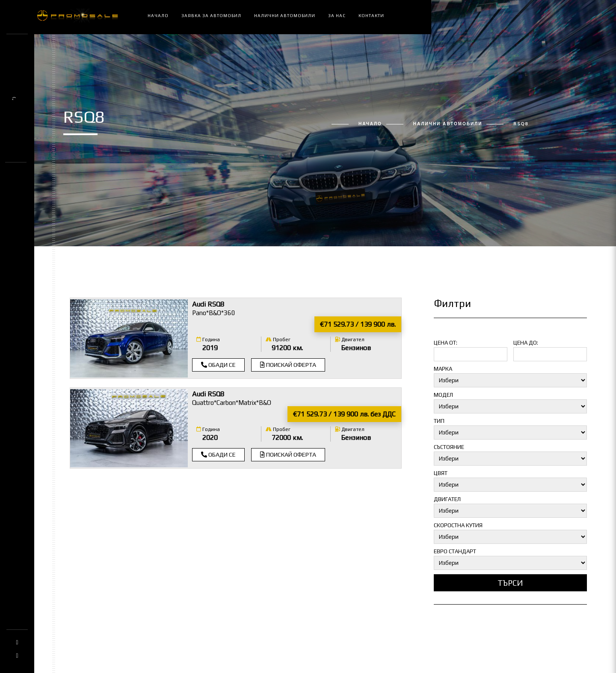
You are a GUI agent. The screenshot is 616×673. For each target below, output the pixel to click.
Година (208, 339)
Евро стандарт (455, 551)
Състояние (449, 447)
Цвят (441, 473)
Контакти (371, 16)
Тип (439, 421)
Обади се (218, 365)
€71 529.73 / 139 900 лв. (358, 324)
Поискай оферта (288, 365)
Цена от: (446, 343)
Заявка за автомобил (211, 16)
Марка (443, 369)
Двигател (350, 339)
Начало (158, 16)
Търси (510, 583)
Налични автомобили (285, 16)
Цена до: (526, 343)
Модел (443, 395)
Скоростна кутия (458, 525)
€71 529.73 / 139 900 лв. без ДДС (344, 414)
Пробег (278, 339)
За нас (337, 16)
